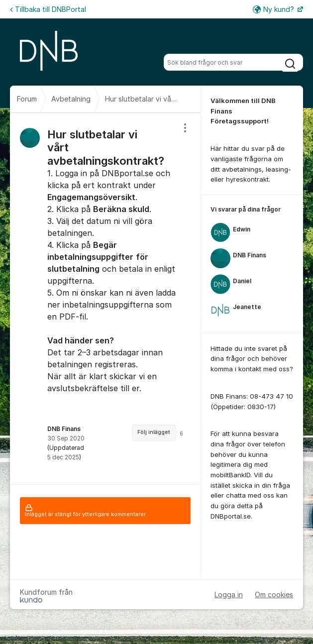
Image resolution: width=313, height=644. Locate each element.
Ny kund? (274, 9)
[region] (105, 299)
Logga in (229, 594)
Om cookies (274, 594)
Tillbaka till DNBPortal (48, 9)
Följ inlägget (154, 432)
